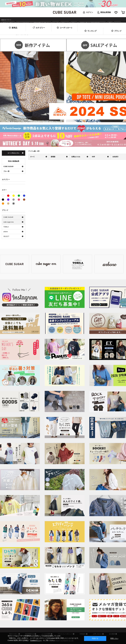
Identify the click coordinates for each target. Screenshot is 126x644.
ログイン (90, 12)
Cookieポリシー (36, 640)
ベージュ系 (8, 203)
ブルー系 (24, 196)
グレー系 (14, 200)
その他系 (14, 203)
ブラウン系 (24, 200)
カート (123, 12)
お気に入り (116, 12)
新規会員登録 (106, 12)
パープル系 (8, 200)
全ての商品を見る (14, 153)
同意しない (114, 638)
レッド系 (8, 196)
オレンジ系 (3, 203)
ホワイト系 (4, 195)
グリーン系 (19, 196)
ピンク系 (19, 200)
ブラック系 (3, 200)
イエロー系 (14, 196)
